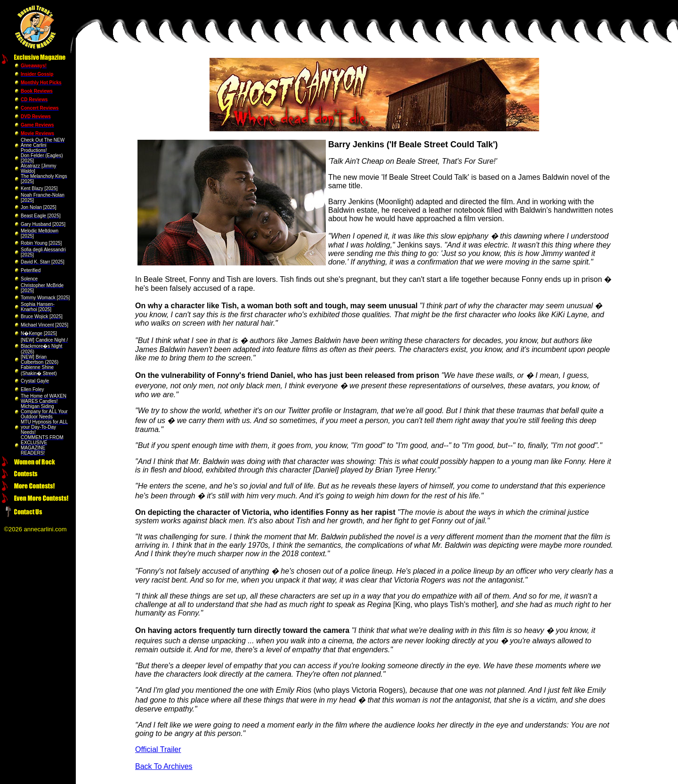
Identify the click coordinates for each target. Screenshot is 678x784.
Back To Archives (164, 766)
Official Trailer (158, 749)
